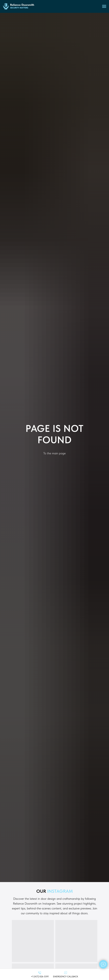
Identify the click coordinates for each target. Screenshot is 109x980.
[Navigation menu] (104, 6)
